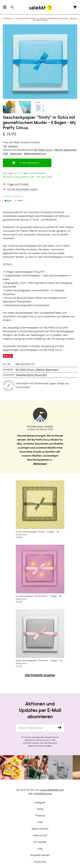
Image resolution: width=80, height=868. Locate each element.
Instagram (40, 803)
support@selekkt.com (52, 790)
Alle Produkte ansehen (40, 675)
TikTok (40, 809)
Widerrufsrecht (40, 829)
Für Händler (40, 842)
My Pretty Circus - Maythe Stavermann (56, 150)
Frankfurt (49, 426)
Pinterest (40, 816)
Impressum (40, 862)
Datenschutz (40, 836)
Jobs (40, 849)
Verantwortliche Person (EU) (31, 375)
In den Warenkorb (29, 163)
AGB (40, 822)
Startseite (8, 19)
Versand (13, 146)
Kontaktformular (43, 794)
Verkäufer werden (40, 855)
